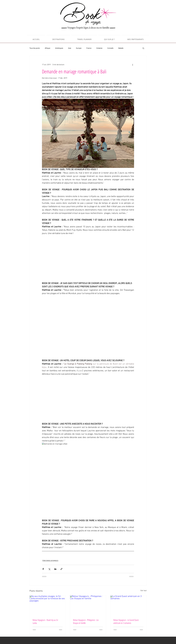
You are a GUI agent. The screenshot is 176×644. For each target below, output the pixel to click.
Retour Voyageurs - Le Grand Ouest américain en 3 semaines (126, 621)
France (89, 48)
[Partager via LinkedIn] (55, 569)
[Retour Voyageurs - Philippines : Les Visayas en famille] (88, 605)
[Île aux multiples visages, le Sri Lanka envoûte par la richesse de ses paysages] (48, 605)
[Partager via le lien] (61, 569)
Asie (70, 48)
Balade (121, 48)
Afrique (47, 48)
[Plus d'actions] (133, 65)
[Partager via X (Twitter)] (49, 569)
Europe (79, 48)
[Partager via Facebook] (43, 569)
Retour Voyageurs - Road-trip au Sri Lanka (45, 621)
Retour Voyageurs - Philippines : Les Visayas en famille (86, 621)
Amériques (59, 48)
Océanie (99, 48)
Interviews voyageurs (50, 560)
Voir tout (143, 591)
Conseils (110, 48)
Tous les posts (35, 48)
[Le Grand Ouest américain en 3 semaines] (128, 605)
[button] (143, 48)
